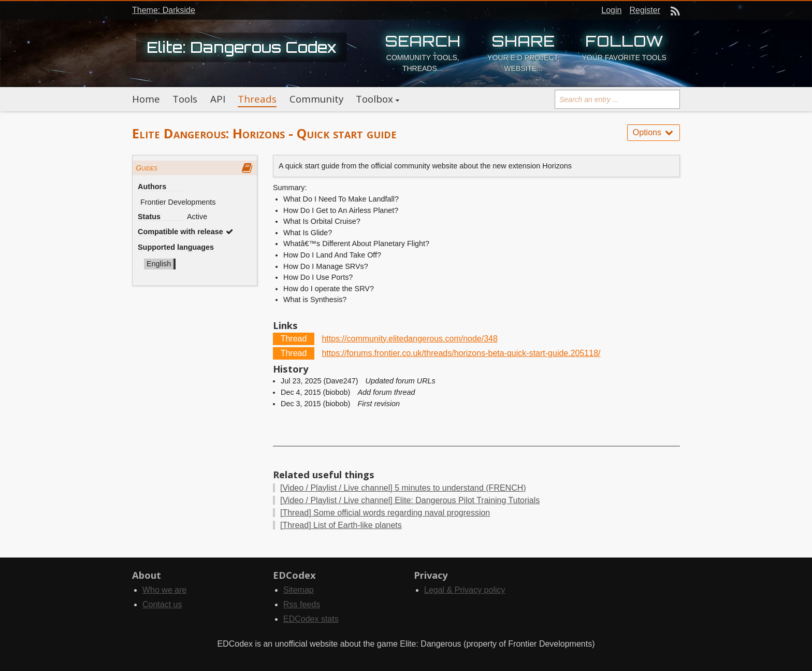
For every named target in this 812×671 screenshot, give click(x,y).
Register (645, 10)
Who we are (164, 590)
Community (316, 99)
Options (654, 132)
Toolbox (374, 99)
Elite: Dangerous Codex (242, 47)
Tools (185, 99)
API (218, 99)
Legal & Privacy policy (465, 590)
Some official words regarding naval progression (385, 513)
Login (611, 10)
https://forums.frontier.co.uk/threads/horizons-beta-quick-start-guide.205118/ (461, 353)
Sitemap (299, 590)
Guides (147, 168)
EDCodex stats (311, 619)
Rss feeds (302, 604)
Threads (257, 99)
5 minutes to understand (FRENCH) (403, 488)
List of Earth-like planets (341, 525)
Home (146, 99)
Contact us (162, 604)
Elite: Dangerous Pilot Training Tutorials (410, 500)
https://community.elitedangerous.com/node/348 (409, 339)
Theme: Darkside (164, 10)
